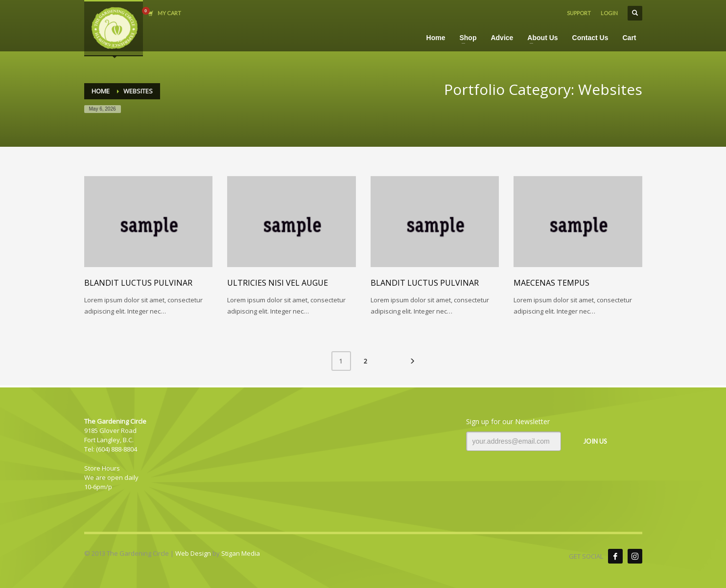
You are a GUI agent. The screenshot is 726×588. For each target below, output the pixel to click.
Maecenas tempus (551, 283)
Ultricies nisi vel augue (278, 283)
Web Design (193, 553)
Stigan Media (241, 553)
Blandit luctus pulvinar (138, 283)
